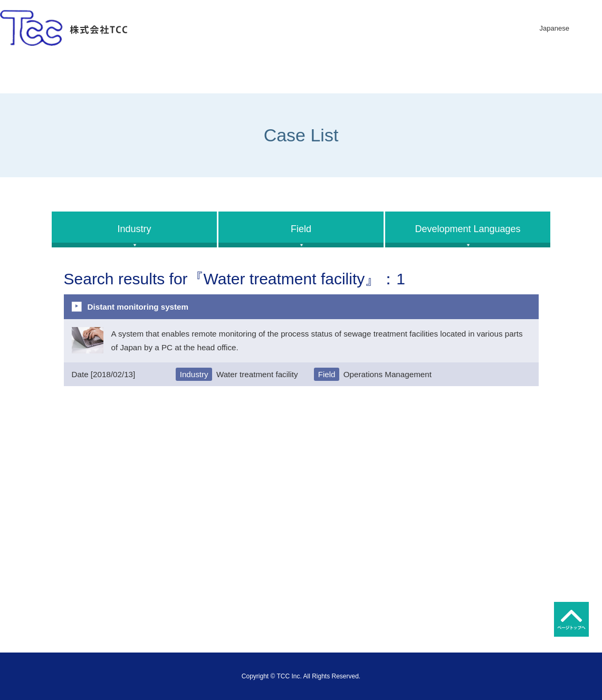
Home (66, 75)
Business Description (332, 75)
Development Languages (467, 229)
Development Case (464, 75)
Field (301, 229)
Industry (134, 229)
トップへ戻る (571, 619)
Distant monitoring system (138, 307)
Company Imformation (199, 75)
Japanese (555, 28)
